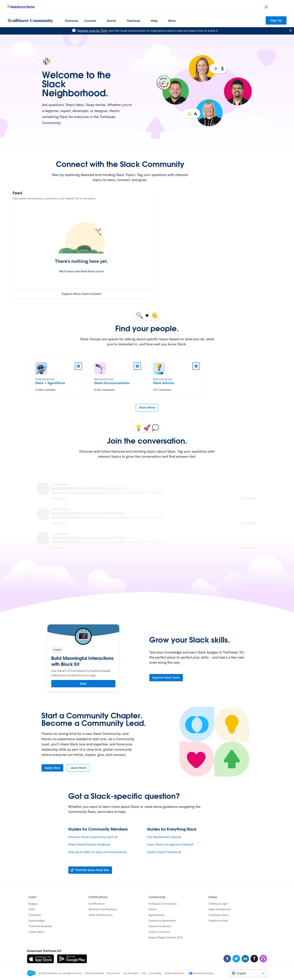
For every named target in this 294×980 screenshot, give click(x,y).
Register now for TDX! (92, 31)
